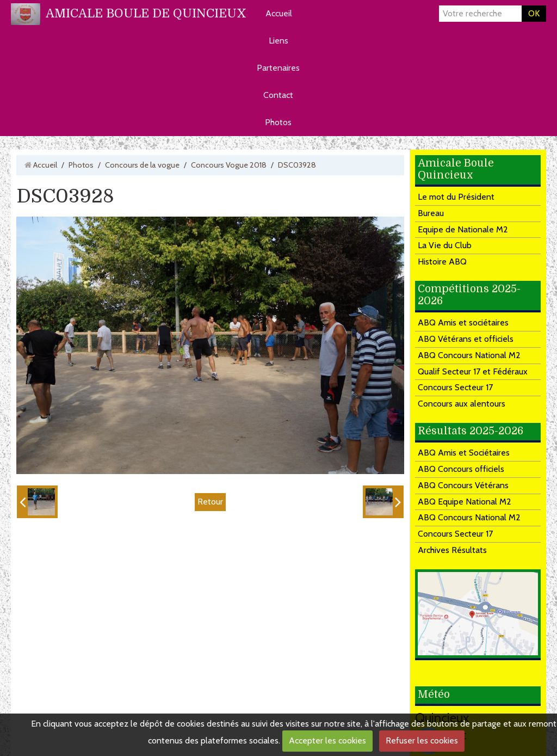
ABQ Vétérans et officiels (466, 339)
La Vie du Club (445, 245)
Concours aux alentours (462, 404)
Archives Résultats (452, 550)
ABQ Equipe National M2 (465, 502)
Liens (278, 41)
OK (534, 13)
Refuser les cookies (422, 740)
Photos (278, 122)
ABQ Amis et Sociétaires (464, 453)
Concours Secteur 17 (455, 387)
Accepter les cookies (327, 740)
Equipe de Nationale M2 (463, 229)
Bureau (431, 213)
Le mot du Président (456, 197)
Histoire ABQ (442, 262)
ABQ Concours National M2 (469, 355)
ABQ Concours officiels (461, 469)
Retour (210, 502)
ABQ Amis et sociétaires (463, 322)
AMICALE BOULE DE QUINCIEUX (146, 13)
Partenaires (278, 68)
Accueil (279, 13)
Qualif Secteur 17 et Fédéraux (473, 371)
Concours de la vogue (142, 165)
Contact (278, 95)
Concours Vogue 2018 (229, 165)
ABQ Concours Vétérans (463, 485)
